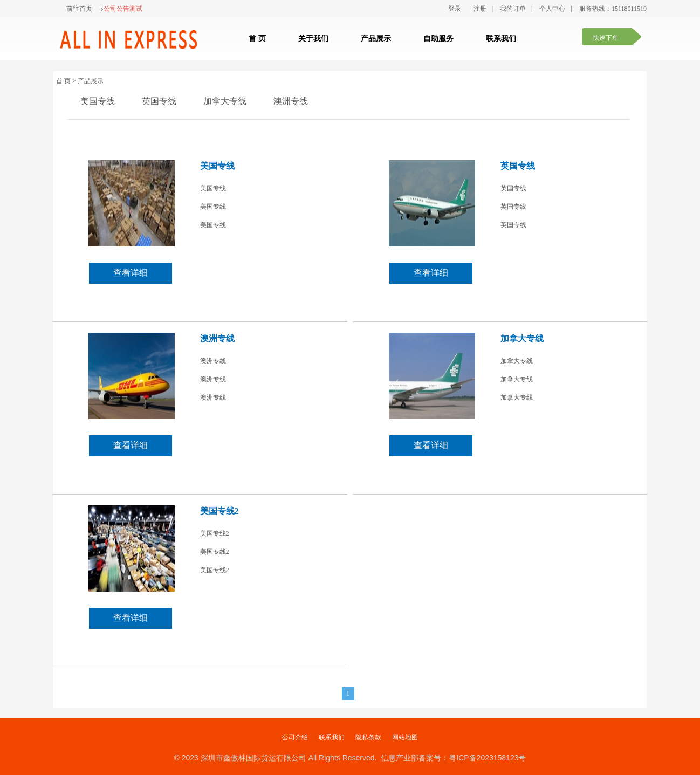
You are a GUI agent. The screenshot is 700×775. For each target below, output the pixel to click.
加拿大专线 (225, 101)
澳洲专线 (291, 101)
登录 (455, 9)
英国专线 (159, 101)
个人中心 (552, 9)
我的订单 (513, 9)
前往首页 (79, 9)
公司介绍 (295, 737)
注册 (480, 9)
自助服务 (438, 39)
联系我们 (501, 39)
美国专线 (98, 101)
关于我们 (313, 39)
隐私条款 (368, 737)
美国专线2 (219, 511)
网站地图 (405, 737)
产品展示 (376, 39)
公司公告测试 (121, 9)
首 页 (257, 39)
